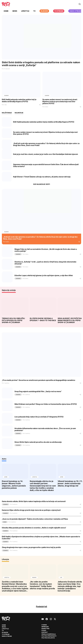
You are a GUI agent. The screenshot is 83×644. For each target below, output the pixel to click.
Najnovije (19, 113)
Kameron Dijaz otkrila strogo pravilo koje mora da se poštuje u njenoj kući (31, 510)
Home (6, 11)
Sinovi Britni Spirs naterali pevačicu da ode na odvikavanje (38, 442)
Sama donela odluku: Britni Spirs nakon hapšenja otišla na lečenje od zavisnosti (34, 501)
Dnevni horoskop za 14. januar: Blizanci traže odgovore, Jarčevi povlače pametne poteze (14, 485)
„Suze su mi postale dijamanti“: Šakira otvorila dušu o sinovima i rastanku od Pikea (35, 519)
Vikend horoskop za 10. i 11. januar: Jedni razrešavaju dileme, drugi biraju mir (70, 483)
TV (34, 11)
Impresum (45, 627)
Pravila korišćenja (49, 634)
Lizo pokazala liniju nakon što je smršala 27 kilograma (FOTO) (39, 417)
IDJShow (6, 95)
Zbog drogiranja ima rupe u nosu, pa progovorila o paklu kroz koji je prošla (31, 547)
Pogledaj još (41, 606)
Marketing (45, 629)
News (15, 11)
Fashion (34, 577)
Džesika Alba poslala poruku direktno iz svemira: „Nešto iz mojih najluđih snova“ (34, 528)
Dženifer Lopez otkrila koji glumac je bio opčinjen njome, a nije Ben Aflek (44, 275)
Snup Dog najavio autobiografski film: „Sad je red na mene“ (38, 391)
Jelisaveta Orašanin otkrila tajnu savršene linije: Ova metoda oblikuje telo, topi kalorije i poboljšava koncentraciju (70, 586)
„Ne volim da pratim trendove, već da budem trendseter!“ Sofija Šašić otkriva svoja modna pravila (42, 585)
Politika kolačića (48, 638)
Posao (44, 630)
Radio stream (75, 11)
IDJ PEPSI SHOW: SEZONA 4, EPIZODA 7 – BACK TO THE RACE (43, 319)
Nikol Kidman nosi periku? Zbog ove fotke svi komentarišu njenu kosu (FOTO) (46, 404)
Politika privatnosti (49, 636)
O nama (44, 625)
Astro (4, 459)
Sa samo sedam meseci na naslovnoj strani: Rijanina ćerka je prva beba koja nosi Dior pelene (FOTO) (60, 101)
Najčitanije (7, 113)
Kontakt (45, 632)
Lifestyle (25, 11)
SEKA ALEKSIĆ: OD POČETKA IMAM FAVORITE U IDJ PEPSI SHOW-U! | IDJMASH (70, 320)
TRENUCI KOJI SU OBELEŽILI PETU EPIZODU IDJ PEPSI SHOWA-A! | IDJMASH (13, 320)
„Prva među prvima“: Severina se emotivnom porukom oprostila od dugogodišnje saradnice (39, 380)
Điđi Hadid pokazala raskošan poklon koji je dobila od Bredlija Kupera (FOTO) (19, 100)
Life (61, 577)
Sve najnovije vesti (42, 184)
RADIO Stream (7, 636)
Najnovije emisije (9, 290)
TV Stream (59, 11)
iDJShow (44, 11)
